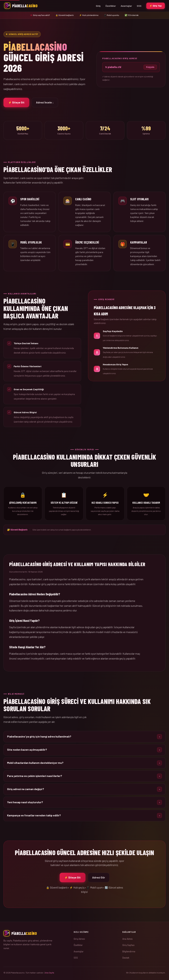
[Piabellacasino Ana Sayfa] (21, 6)
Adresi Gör (99, 880)
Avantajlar (126, 6)
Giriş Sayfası (128, 945)
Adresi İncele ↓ (45, 102)
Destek (126, 958)
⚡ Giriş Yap (156, 6)
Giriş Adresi (79, 939)
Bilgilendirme (129, 951)
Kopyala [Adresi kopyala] (150, 67)
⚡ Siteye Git (16, 102)
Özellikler (111, 6)
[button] (84, 739)
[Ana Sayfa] (36, 933)
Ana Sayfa (50, 973)
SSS (139, 6)
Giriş (98, 6)
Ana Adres (127, 939)
